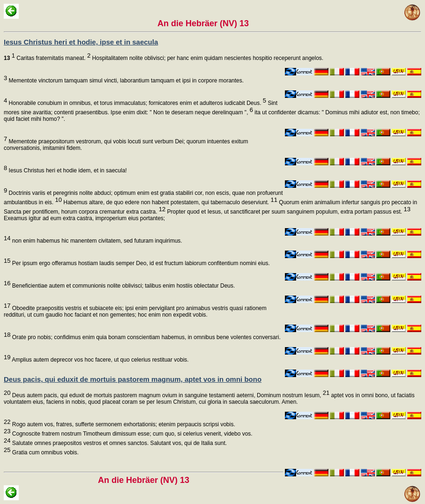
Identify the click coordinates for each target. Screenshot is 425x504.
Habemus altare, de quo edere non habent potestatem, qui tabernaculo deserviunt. (170, 202)
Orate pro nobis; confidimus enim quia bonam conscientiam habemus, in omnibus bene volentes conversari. (145, 337)
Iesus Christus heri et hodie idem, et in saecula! (67, 170)
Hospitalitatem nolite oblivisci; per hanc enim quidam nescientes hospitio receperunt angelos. (207, 58)
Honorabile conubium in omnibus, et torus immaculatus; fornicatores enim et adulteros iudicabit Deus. (137, 103)
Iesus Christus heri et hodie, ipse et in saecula (81, 42)
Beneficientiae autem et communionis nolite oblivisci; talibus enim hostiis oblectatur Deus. (123, 286)
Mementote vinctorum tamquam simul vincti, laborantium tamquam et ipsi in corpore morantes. (125, 81)
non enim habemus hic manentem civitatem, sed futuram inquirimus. (96, 241)
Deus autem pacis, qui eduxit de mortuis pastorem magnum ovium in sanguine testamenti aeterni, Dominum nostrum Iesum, (170, 395)
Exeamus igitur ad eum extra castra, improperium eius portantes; (84, 218)
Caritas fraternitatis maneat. (47, 58)
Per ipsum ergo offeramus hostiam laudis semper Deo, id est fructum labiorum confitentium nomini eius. (140, 263)
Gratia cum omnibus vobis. (44, 452)
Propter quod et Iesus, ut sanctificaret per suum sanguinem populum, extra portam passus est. (288, 212)
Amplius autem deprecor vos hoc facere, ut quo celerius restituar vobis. (99, 360)
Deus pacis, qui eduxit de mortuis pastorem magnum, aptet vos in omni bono (133, 379)
